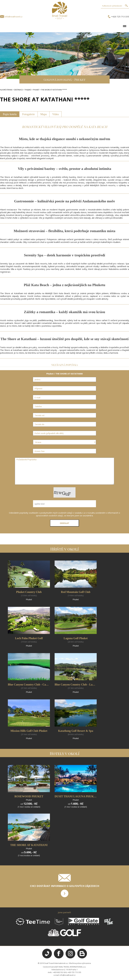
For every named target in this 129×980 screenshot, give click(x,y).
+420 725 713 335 (120, 17)
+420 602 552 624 (60, 972)
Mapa (44, 114)
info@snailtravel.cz (14, 17)
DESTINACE (18, 90)
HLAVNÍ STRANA (6, 90)
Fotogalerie (28, 114)
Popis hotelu (10, 114)
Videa (55, 114)
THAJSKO (28, 90)
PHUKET (36, 90)
